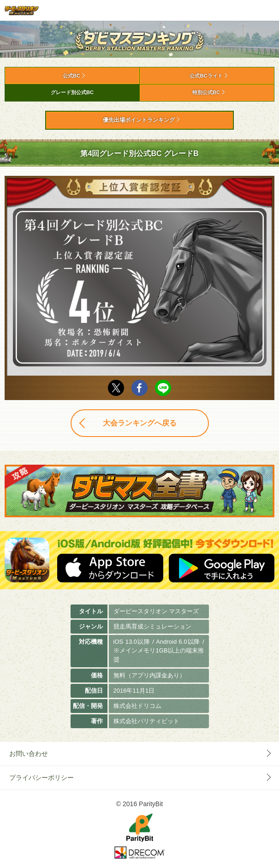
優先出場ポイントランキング (139, 120)
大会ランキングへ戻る (140, 423)
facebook (139, 388)
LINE (163, 388)
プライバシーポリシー (42, 778)
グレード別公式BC (72, 92)
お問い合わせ (29, 754)
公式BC (71, 76)
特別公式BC (206, 92)
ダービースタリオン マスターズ (22, 10)
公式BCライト (206, 76)
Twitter (116, 388)
